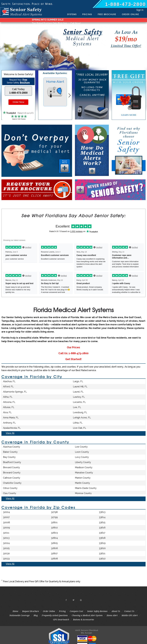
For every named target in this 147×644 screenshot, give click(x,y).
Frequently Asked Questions (55, 615)
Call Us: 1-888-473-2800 (73, 353)
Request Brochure (31, 611)
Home (15, 611)
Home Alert (112, 615)
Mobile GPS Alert (130, 615)
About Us (116, 611)
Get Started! (73, 359)
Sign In (140, 10)
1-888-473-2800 (125, 4)
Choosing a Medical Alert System (87, 615)
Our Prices (73, 347)
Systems (72, 14)
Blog (36, 615)
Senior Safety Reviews (97, 611)
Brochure (107, 14)
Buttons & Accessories (84, 620)
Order (130, 14)
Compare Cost (76, 611)
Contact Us (129, 611)
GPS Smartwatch (61, 620)
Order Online (49, 611)
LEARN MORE (129, 115)
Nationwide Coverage (20, 615)
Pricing (87, 14)
